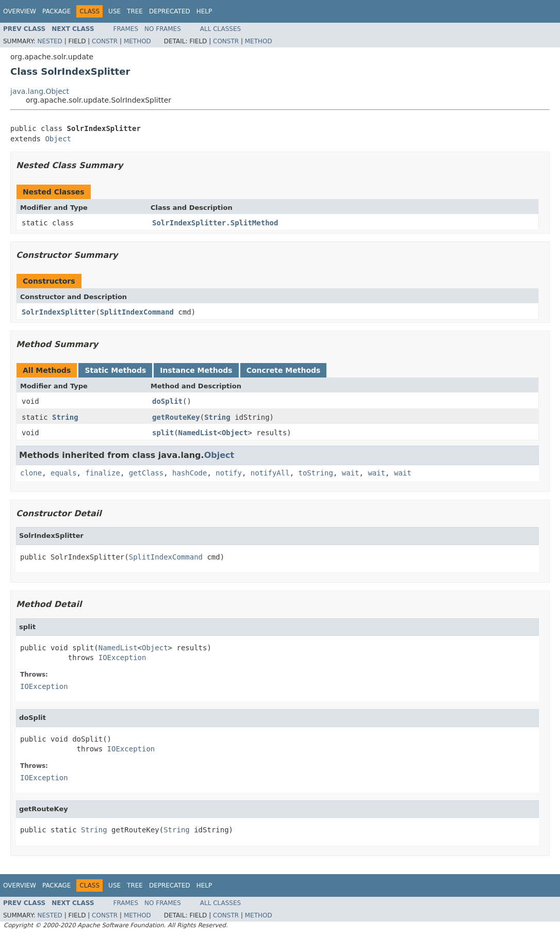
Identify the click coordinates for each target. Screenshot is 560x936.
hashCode (190, 473)
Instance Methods (196, 370)
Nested (50, 41)
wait (351, 473)
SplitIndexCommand (137, 312)
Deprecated (170, 11)
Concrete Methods (284, 370)
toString (316, 473)
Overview (20, 11)
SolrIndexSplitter (59, 312)
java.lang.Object (40, 91)
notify (229, 473)
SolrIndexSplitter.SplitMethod (215, 223)
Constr (105, 41)
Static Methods (115, 370)
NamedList (198, 433)
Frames (126, 29)
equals (64, 473)
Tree (135, 11)
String (65, 417)
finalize (102, 473)
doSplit (167, 401)
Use (114, 11)
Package (56, 11)
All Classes (220, 29)
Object (58, 139)
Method (137, 41)
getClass (146, 473)
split (163, 433)
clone (31, 473)
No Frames (163, 29)
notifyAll (270, 473)
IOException (122, 658)
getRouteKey (176, 417)
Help (204, 11)
